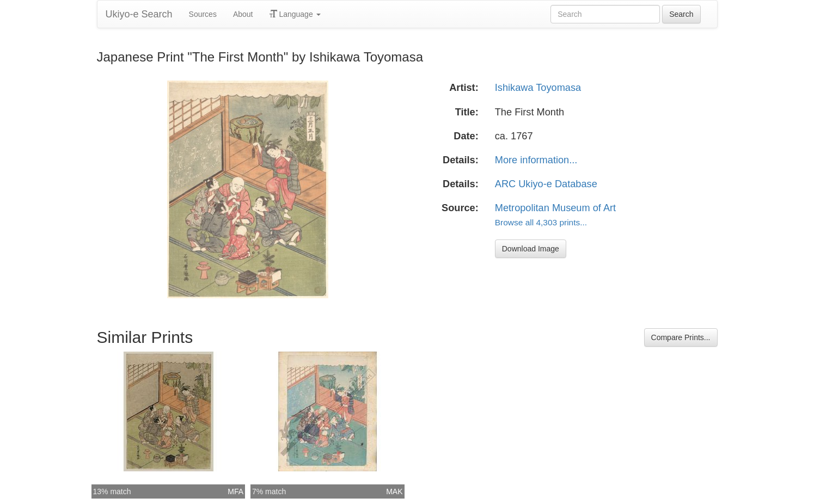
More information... (536, 160)
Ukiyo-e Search (139, 14)
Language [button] (295, 14)
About (243, 14)
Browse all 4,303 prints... (541, 222)
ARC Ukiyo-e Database (546, 184)
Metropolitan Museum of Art (555, 208)
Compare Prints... (681, 337)
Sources (203, 14)
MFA (235, 491)
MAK (394, 491)
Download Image (531, 249)
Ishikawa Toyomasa (538, 88)
